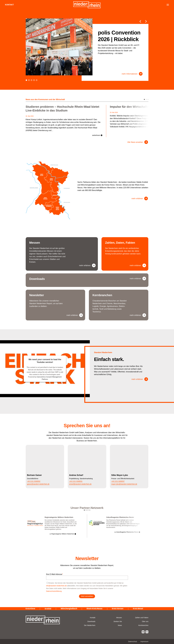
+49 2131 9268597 (118, 481)
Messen (119, 618)
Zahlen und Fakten (142, 618)
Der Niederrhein (90, 625)
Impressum (144, 641)
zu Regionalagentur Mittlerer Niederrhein (62, 534)
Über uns (145, 621)
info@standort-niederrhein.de (56, 586)
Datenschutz (133, 641)
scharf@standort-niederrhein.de (80, 484)
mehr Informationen (130, 74)
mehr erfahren (137, 199)
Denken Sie (118, 621)
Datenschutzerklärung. (54, 591)
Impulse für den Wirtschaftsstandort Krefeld (141, 107)
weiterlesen (96, 135)
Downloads (91, 621)
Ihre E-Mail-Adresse (55, 574)
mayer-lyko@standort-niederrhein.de (124, 484)
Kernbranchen (143, 625)
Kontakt (10, 5)
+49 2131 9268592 (34, 481)
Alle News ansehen (135, 142)
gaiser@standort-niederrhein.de (38, 484)
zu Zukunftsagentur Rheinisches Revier (126, 532)
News (120, 625)
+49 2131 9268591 (76, 481)
